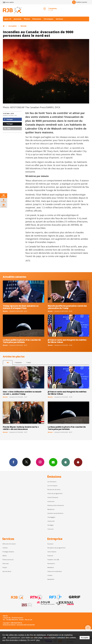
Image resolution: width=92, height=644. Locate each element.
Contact (50, 575)
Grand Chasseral (53, 497)
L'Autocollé (51, 521)
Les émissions (52, 482)
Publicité (50, 556)
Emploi (5, 567)
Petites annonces (8, 560)
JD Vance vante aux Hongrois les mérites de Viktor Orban (67, 341)
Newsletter (51, 579)
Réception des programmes (56, 548)
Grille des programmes (55, 493)
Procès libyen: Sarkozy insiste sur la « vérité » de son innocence (21, 428)
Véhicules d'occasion (9, 544)
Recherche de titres (54, 489)
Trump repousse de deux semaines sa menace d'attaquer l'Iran (21, 307)
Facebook (13, 462)
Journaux (17, 19)
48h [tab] (8, 362)
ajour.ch (8, 19)
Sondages (50, 525)
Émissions (37, 19)
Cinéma (5, 548)
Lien (7, 129)
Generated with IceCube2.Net (26, 625)
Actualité (13, 26)
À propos (50, 544)
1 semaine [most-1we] (18, 362)
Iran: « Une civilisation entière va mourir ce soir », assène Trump (22, 393)
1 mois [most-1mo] (29, 362)
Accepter (85, 638)
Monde (24, 26)
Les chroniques (52, 486)
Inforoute (6, 563)
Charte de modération (55, 571)
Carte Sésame (52, 552)
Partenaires (51, 563)
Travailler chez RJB (53, 560)
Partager (9, 119)
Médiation (51, 567)
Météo (5, 556)
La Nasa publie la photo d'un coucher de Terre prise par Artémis (22, 341)
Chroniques (48, 19)
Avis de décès (7, 571)
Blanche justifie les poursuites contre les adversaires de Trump (67, 307)
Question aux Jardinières (55, 513)
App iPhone (66, 462)
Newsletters (53, 462)
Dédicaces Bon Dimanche (56, 505)
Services (59, 19)
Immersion (51, 501)
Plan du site (28, 620)
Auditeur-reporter (80, 2)
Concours (50, 529)
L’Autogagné (51, 517)
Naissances (51, 509)
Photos (27, 19)
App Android (78, 462)
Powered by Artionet (9, 625)
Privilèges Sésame (8, 552)
